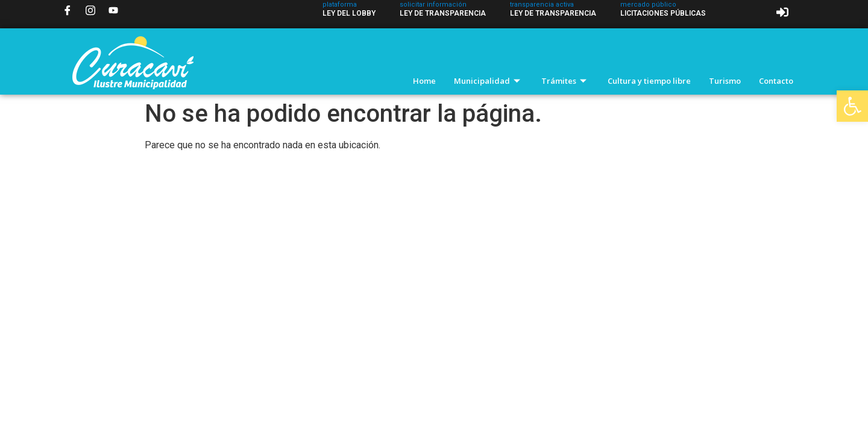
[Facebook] (68, 10)
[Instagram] (90, 10)
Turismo (725, 81)
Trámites (565, 81)
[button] (852, 106)
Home (424, 81)
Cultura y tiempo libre (649, 81)
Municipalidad (489, 81)
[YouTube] (113, 10)
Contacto (776, 81)
